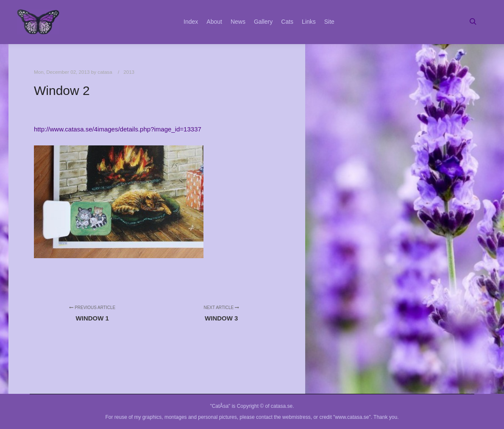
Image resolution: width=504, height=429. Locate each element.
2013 (129, 72)
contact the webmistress (283, 417)
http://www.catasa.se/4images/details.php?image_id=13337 (118, 129)
